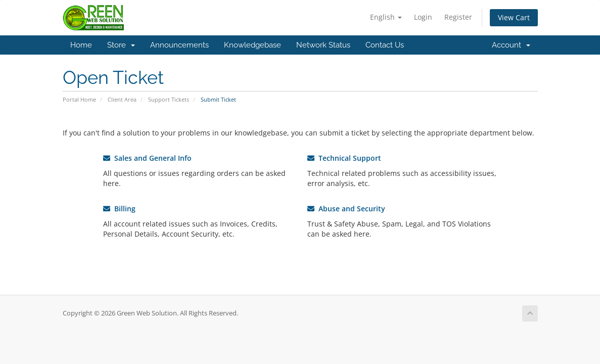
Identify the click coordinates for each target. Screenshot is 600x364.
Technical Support (344, 158)
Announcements (179, 45)
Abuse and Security (346, 209)
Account (511, 45)
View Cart (514, 17)
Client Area (122, 99)
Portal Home (79, 99)
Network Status (323, 45)
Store (121, 45)
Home (81, 45)
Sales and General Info (147, 158)
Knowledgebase (252, 45)
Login (423, 17)
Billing (119, 209)
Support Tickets (169, 99)
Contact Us (385, 45)
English (386, 17)
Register (458, 17)
